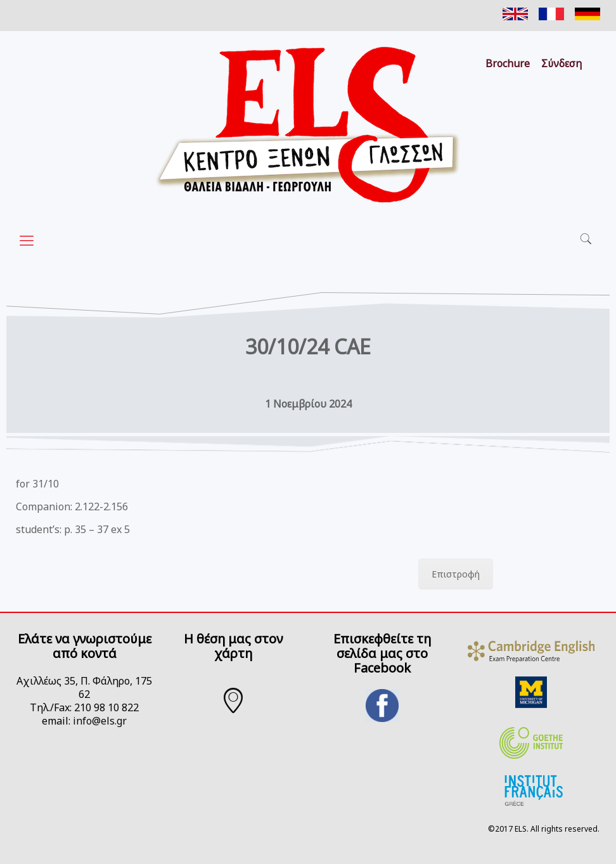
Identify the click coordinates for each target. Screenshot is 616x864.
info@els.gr (100, 721)
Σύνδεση (561, 63)
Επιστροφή (456, 574)
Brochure (508, 63)
